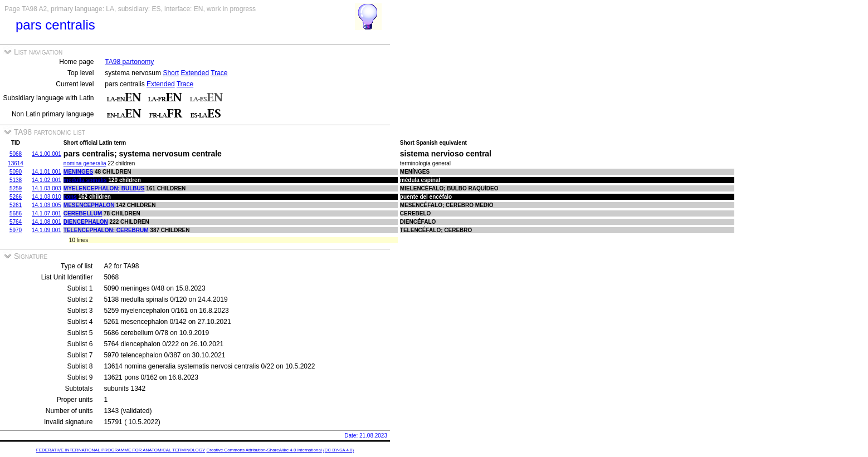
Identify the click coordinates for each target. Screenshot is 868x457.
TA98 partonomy (129, 62)
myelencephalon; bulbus (104, 188)
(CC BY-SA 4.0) (338, 450)
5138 (16, 180)
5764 (16, 222)
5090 (16, 172)
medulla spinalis (85, 180)
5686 (16, 213)
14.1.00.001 (47, 154)
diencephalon (86, 222)
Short (171, 73)
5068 (16, 154)
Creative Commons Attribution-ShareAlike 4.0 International (264, 450)
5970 (16, 230)
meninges (78, 172)
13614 (16, 163)
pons (70, 197)
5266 (16, 197)
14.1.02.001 (47, 180)
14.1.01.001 (47, 172)
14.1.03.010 (47, 197)
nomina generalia (85, 163)
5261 (16, 205)
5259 (16, 188)
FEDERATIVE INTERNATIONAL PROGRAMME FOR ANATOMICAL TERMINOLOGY (121, 450)
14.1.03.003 (47, 188)
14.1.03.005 (47, 205)
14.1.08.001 (47, 222)
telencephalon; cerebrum (106, 230)
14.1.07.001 (47, 213)
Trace (219, 73)
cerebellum (83, 213)
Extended (195, 73)
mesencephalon (89, 205)
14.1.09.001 (47, 230)
